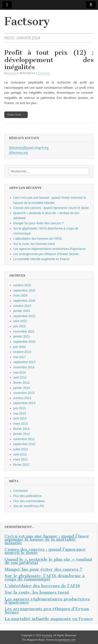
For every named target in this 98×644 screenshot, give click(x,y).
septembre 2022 (24, 316)
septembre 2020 (24, 342)
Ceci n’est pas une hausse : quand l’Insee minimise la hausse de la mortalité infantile (47, 539)
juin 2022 (19, 326)
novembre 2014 (24, 367)
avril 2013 (20, 418)
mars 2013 (20, 424)
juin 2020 (19, 347)
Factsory (27, 21)
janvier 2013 (22, 434)
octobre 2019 (22, 352)
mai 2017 (20, 357)
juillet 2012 (21, 449)
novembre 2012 (24, 439)
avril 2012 (20, 454)
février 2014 (21, 383)
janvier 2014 (22, 388)
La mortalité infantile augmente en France (41, 259)
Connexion (21, 491)
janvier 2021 (22, 336)
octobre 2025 (22, 285)
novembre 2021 (24, 331)
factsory (12, 73)
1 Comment (43, 73)
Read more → (16, 115)
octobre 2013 (22, 398)
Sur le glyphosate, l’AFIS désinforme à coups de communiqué (45, 577)
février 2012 (21, 465)
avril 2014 (20, 377)
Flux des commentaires (29, 501)
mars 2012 (20, 459)
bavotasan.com (67, 640)
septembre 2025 (24, 290)
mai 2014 (20, 372)
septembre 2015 (24, 362)
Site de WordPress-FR (29, 506)
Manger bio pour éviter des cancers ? (38, 223)
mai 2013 (20, 413)
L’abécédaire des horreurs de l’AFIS (38, 239)
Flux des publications (28, 496)
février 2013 (21, 429)
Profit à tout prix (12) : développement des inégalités (49, 60)
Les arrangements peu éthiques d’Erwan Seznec (46, 254)
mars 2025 (20, 295)
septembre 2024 (24, 301)
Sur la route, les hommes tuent (34, 244)
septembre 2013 (24, 403)
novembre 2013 (24, 393)
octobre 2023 (22, 306)
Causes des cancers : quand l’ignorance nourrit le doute (51, 208)
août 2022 (20, 321)
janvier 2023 (22, 311)
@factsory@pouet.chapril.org (29, 148)
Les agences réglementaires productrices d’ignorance (49, 249)
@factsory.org (18, 153)
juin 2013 (19, 408)
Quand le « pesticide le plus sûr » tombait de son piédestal (48, 561)
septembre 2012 (24, 444)
